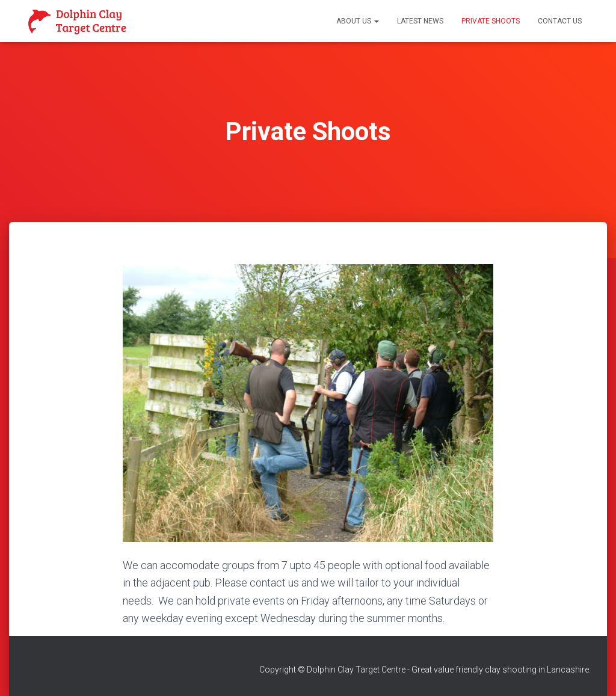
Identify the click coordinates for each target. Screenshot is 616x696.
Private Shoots (491, 21)
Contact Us (560, 21)
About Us (358, 21)
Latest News (420, 21)
